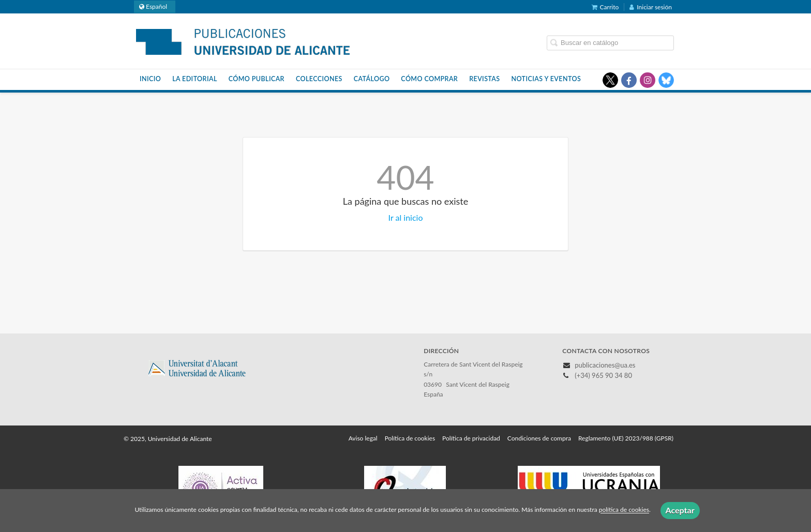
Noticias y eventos (546, 79)
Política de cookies (410, 438)
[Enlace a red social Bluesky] (666, 80)
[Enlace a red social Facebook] (629, 80)
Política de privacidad (471, 438)
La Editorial (195, 79)
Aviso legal (363, 438)
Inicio (150, 79)
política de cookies (624, 510)
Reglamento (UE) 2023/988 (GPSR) (626, 438)
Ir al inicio (406, 217)
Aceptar (680, 510)
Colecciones (319, 79)
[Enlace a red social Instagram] (648, 80)
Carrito (605, 7)
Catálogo (372, 79)
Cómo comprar (429, 79)
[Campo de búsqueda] (610, 43)
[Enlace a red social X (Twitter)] (610, 80)
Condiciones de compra (539, 438)
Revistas (484, 79)
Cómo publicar (257, 79)
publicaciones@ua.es (605, 365)
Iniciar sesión (651, 7)
